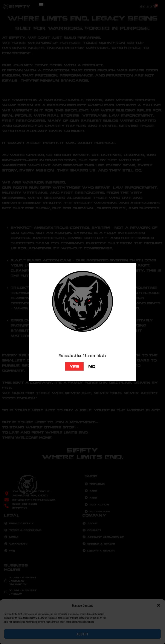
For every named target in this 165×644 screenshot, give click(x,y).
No (92, 366)
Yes (74, 366)
